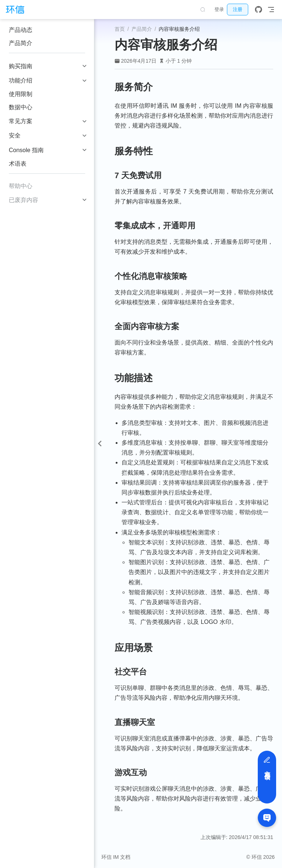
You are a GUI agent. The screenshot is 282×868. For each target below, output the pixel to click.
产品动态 (21, 30)
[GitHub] (258, 10)
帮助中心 (21, 186)
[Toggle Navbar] (271, 10)
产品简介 (21, 43)
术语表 (18, 164)
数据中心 (21, 107)
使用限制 (21, 94)
